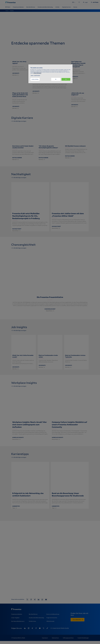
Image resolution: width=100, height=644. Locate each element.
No (56, 79)
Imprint (32, 76)
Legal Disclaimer (37, 76)
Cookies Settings (35, 79)
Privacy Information (37, 73)
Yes (66, 79)
